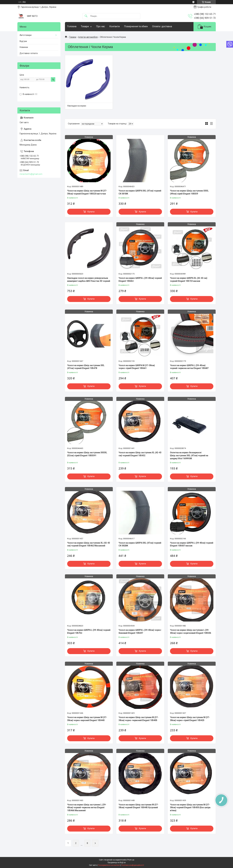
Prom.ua (131, 860)
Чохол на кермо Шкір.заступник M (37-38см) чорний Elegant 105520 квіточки (87, 192)
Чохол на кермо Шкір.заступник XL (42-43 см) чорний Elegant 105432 (140, 454)
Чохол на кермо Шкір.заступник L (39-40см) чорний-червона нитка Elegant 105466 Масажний (87, 808)
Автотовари (26, 35)
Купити (91, 212)
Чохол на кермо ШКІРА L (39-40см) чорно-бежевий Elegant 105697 (140, 631)
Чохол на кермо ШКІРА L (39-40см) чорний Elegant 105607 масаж (192, 544)
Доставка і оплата (29, 53)
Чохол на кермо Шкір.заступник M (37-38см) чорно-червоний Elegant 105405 (138, 719)
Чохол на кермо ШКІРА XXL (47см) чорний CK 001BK (140, 192)
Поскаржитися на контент (109, 865)
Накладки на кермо (77, 106)
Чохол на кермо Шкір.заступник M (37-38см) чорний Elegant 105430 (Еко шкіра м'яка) (190, 808)
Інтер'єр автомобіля (88, 37)
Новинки (24, 47)
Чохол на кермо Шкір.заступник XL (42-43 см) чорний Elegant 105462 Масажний (89, 544)
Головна (72, 26)
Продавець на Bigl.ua (117, 862)
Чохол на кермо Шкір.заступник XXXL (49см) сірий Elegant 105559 (189, 192)
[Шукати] (86, 16)
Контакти (114, 26)
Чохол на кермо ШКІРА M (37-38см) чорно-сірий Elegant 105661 (137, 367)
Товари (85, 26)
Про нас (101, 26)
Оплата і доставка (162, 26)
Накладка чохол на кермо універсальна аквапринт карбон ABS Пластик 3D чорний (89, 280)
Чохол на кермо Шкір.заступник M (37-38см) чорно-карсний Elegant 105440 (87, 719)
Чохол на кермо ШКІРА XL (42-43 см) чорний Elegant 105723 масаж (189, 280)
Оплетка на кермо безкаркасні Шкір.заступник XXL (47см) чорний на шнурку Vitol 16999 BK (189, 455)
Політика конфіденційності (133, 865)
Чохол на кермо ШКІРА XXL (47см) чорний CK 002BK (140, 544)
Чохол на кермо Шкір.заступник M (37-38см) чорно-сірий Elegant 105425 (190, 719)
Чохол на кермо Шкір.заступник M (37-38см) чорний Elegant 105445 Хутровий (138, 806)
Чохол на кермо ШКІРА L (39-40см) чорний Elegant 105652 (140, 280)
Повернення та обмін (136, 26)
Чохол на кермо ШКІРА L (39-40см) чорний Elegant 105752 (89, 631)
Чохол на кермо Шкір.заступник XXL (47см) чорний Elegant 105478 (86, 367)
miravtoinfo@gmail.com (31, 174)
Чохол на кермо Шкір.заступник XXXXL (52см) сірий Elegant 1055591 (87, 454)
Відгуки (23, 41)
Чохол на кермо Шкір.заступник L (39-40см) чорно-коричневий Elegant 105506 (191, 631)
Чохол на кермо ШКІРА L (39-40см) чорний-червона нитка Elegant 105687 (189, 367)
